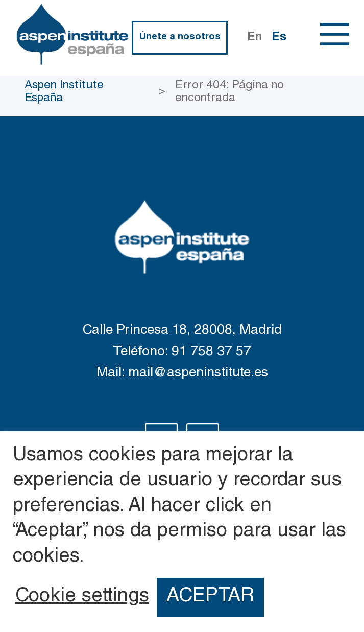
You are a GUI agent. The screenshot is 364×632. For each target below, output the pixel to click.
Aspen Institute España (64, 92)
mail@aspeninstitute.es (198, 373)
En (254, 38)
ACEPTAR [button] (210, 597)
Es (279, 38)
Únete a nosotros (180, 37)
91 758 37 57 (211, 353)
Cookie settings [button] (82, 597)
